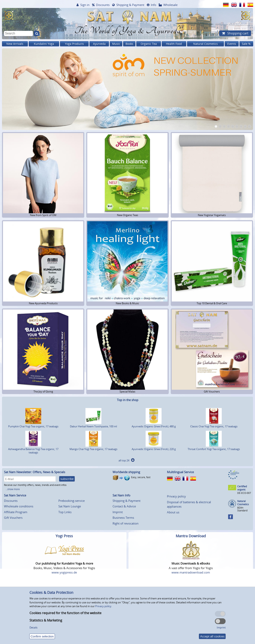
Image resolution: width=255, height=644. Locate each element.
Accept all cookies (212, 636)
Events (232, 44)
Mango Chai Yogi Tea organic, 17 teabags (93, 447)
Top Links (65, 512)
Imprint (118, 512)
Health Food (174, 44)
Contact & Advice (124, 506)
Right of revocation (126, 523)
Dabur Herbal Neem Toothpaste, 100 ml (93, 425)
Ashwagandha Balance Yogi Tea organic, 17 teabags (33, 449)
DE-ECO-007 (244, 493)
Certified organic (242, 488)
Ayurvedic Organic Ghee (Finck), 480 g (154, 425)
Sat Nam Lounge (70, 506)
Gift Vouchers (13, 518)
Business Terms (123, 518)
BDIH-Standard (242, 509)
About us (173, 512)
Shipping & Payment (130, 5)
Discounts (103, 5)
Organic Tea (149, 44)
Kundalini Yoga (44, 44)
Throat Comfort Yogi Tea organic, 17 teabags (214, 447)
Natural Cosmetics (205, 44)
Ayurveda (99, 44)
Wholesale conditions (19, 506)
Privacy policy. (104, 606)
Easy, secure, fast (141, 477)
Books (129, 44)
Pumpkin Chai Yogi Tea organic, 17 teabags (33, 425)
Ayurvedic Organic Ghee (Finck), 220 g (154, 447)
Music (116, 44)
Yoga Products (74, 44)
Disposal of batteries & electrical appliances (189, 504)
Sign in (85, 5)
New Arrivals (15, 44)
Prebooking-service (72, 501)
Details (33, 627)
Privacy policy (176, 496)
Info (153, 5)
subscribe (67, 479)
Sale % (246, 44)
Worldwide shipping (126, 472)
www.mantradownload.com (191, 572)
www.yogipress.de (64, 572)
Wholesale (170, 5)
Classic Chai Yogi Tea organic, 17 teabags (214, 425)
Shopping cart (237, 33)
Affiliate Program (16, 512)
